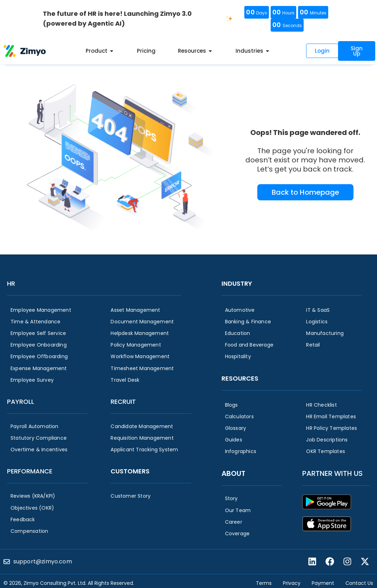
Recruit (123, 402)
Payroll (21, 402)
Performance (30, 471)
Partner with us (332, 473)
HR (11, 283)
